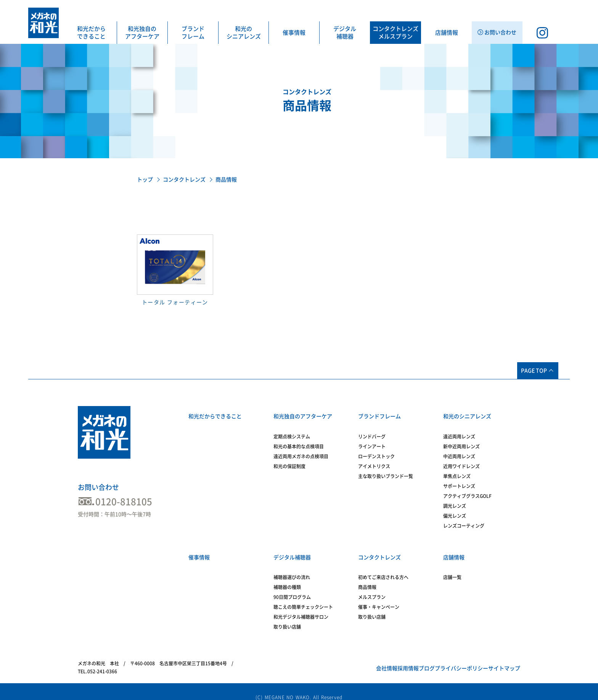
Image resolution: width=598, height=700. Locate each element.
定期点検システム (292, 432)
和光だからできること (91, 33)
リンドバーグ (372, 432)
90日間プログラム (292, 588)
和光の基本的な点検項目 (299, 442)
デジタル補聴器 (345, 33)
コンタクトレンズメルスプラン (395, 33)
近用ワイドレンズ (461, 462)
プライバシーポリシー (444, 659)
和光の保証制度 (289, 462)
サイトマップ (498, 659)
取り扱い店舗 (287, 618)
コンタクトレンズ (184, 180)
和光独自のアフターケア (142, 33)
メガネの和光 (43, 23)
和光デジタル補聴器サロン (301, 608)
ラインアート (372, 442)
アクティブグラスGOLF (467, 491)
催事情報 (294, 33)
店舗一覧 (452, 568)
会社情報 (334, 659)
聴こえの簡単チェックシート (303, 598)
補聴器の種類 (287, 578)
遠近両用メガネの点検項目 (301, 452)
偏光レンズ (455, 511)
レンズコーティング (464, 521)
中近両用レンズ (459, 452)
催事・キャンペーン (379, 598)
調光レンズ (455, 501)
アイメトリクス (374, 462)
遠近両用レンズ (459, 432)
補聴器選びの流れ (292, 568)
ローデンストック (376, 452)
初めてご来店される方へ (383, 568)
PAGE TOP (534, 371)
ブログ (397, 659)
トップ (145, 180)
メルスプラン (372, 588)
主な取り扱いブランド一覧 (386, 472)
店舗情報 (447, 33)
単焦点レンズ (457, 472)
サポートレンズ (459, 482)
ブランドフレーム (193, 33)
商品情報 (367, 578)
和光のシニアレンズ (244, 33)
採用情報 (367, 659)
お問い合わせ (98, 487)
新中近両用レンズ (461, 442)
